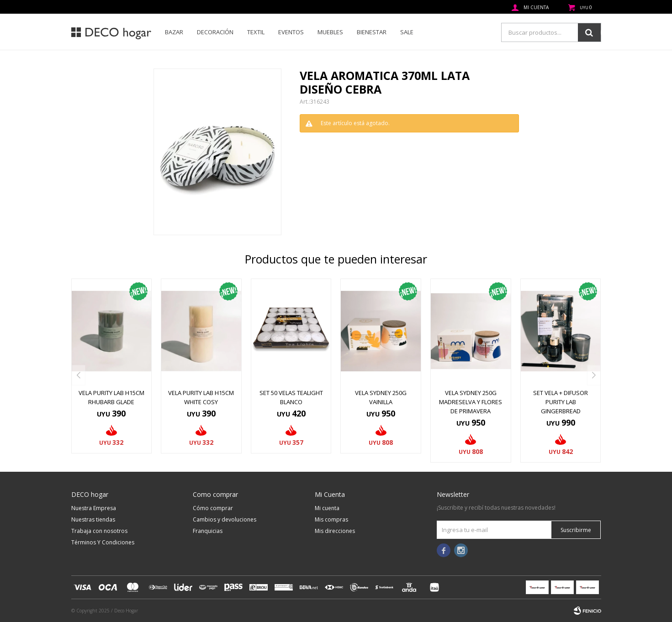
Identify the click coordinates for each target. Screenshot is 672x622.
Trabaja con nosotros (99, 531)
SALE (407, 32)
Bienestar (372, 32)
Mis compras (331, 519)
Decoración (215, 32)
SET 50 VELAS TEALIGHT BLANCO (291, 397)
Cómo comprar (213, 508)
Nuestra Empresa (94, 508)
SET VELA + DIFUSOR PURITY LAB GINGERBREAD (561, 402)
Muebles (330, 32)
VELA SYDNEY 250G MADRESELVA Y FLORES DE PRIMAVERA (471, 402)
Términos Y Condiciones (103, 542)
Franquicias (208, 531)
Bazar (174, 32)
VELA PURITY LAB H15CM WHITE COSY (201, 397)
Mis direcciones (335, 531)
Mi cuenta (327, 508)
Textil (256, 32)
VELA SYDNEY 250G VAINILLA (381, 397)
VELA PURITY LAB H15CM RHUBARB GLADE (111, 397)
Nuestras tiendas (93, 519)
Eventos (291, 32)
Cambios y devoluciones (225, 519)
